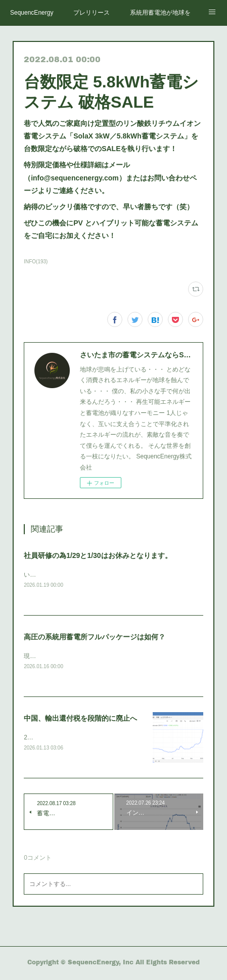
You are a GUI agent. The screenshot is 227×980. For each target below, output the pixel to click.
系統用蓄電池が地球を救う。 (160, 13)
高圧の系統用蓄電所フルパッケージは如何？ (95, 637)
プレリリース (92, 13)
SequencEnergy (32, 13)
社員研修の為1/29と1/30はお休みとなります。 (98, 555)
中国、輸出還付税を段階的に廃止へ (80, 720)
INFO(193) (36, 262)
